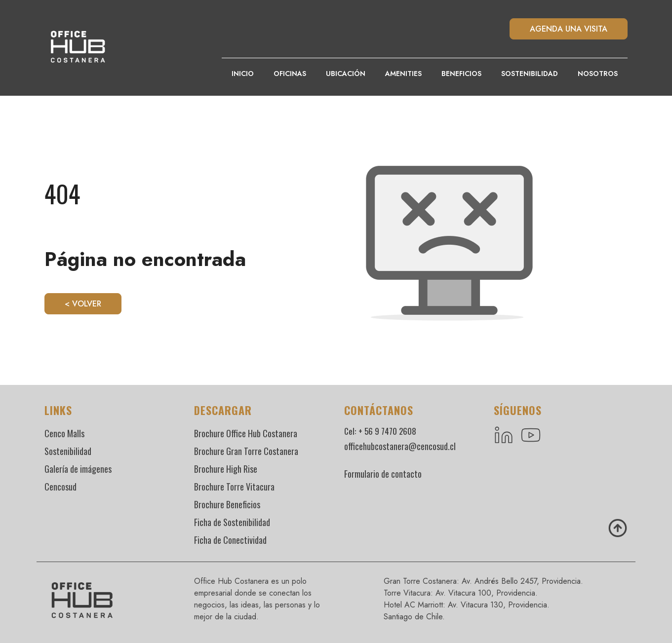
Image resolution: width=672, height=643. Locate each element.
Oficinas (290, 74)
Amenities (403, 74)
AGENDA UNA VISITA (569, 29)
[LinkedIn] (504, 435)
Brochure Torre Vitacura (234, 487)
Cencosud (60, 487)
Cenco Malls (64, 433)
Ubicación (346, 74)
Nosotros (598, 74)
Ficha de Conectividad (230, 540)
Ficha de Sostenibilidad (232, 522)
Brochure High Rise (226, 469)
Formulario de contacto (383, 474)
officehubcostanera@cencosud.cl (400, 446)
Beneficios (461, 74)
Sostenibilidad (530, 74)
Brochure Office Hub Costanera (246, 433)
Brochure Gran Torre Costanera (246, 451)
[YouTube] (532, 435)
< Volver (83, 304)
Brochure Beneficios (227, 504)
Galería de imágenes (78, 469)
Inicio (243, 74)
